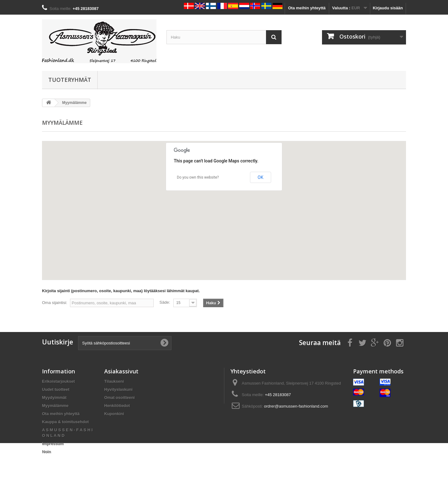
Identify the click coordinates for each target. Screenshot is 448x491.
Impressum (53, 444)
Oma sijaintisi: (55, 303)
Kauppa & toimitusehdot (65, 422)
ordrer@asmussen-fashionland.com (296, 406)
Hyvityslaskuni (118, 389)
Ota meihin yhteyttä (307, 8)
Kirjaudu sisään (388, 8)
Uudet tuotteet (56, 389)
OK (260, 177)
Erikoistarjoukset (58, 381)
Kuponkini (114, 414)
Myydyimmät (54, 397)
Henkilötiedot (117, 406)
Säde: (165, 302)
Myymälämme (55, 406)
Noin (47, 452)
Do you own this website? (198, 177)
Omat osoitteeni (119, 397)
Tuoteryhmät (70, 80)
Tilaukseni (114, 381)
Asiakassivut (121, 371)
